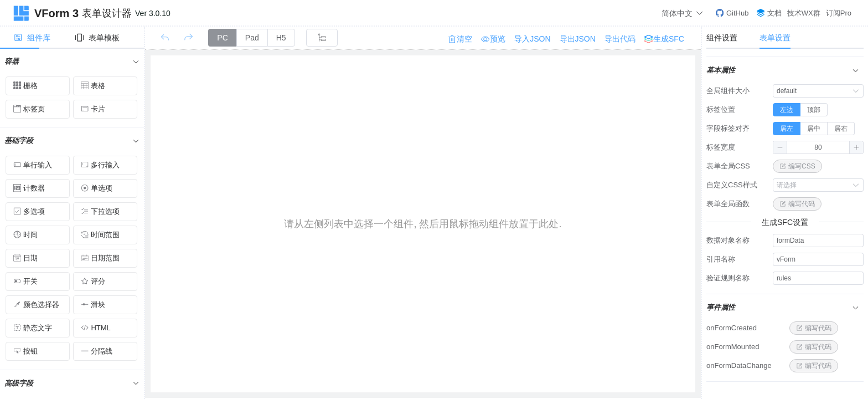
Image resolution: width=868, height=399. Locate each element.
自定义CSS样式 (732, 185)
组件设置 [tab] (722, 38)
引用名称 (721, 259)
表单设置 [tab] (775, 38)
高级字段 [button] (72, 383)
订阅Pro (839, 13)
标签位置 (721, 109)
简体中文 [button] (683, 13)
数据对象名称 (728, 240)
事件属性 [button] (783, 307)
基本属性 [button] (783, 70)
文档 (769, 13)
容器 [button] (72, 61)
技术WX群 (804, 13)
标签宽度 (721, 147)
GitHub (732, 13)
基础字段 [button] (72, 140)
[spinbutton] (818, 147)
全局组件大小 (728, 91)
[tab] (36, 38)
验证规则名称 (728, 278)
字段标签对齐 (728, 128)
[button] (780, 147)
